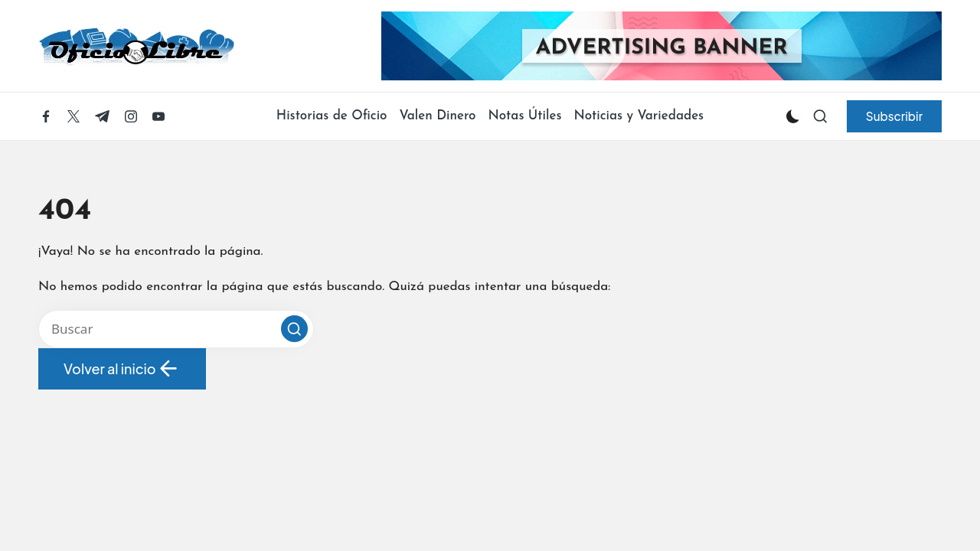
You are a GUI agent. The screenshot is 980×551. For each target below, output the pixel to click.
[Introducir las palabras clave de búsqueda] (176, 329)
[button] (894, 116)
